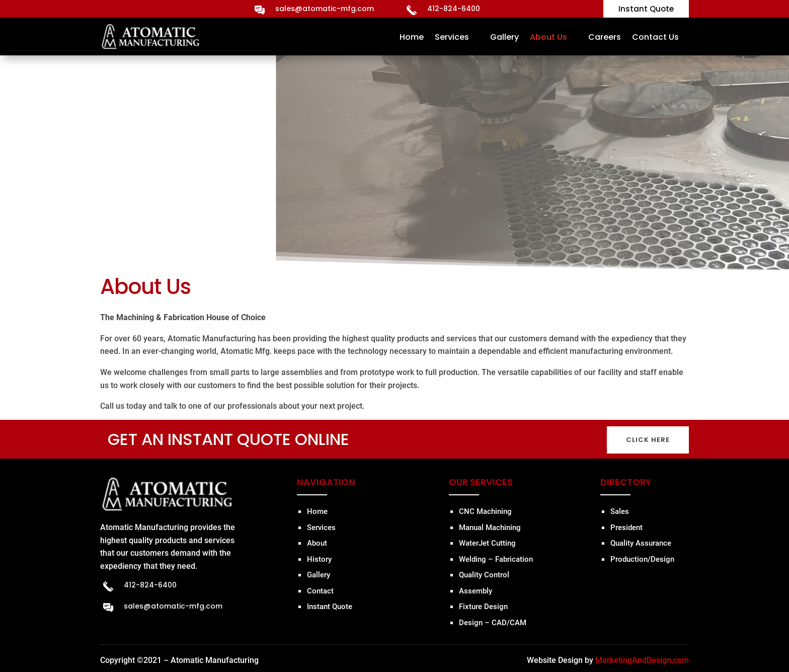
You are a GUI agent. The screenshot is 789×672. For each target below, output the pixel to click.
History (319, 559)
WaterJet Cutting (487, 543)
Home (412, 37)
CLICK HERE (648, 440)
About (317, 543)
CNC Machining (485, 511)
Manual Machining (490, 528)
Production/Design (642, 559)
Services (452, 37)
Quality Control (484, 575)
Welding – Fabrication (496, 559)
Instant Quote (330, 607)
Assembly (476, 591)
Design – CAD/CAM (493, 623)
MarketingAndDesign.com (642, 660)
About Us (548, 37)
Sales (620, 511)
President (626, 528)
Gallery (504, 37)
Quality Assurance (641, 543)
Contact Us (655, 37)
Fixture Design (483, 607)
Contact (320, 591)
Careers (605, 37)
